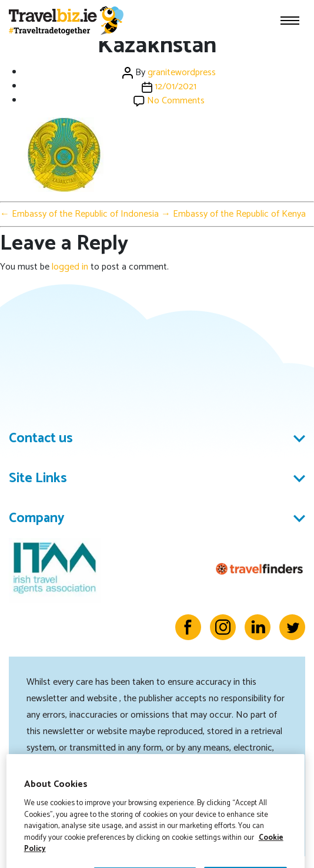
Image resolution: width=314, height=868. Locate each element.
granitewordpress (182, 73)
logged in (70, 267)
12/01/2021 (176, 87)
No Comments (176, 101)
